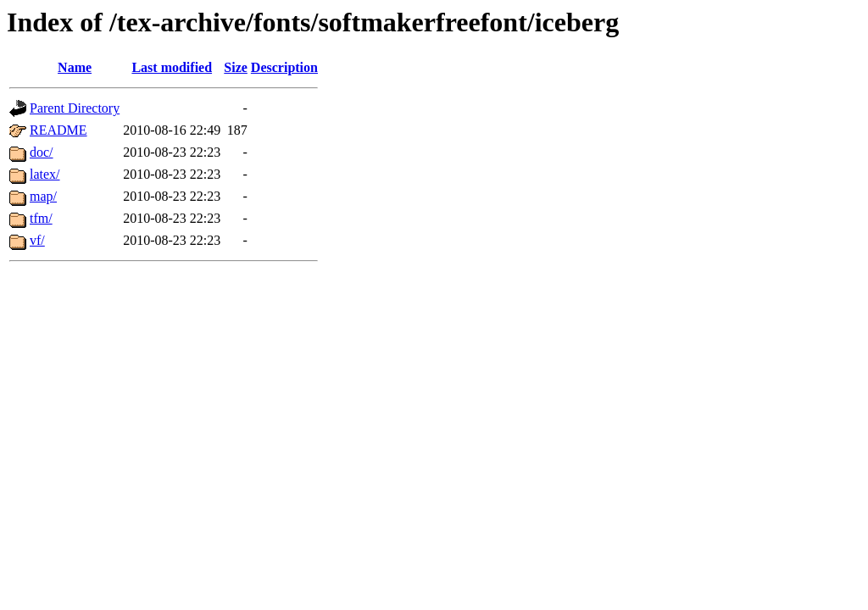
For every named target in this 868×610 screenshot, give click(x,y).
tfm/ (41, 218)
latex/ (45, 174)
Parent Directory (75, 108)
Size (236, 67)
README (58, 130)
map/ (43, 196)
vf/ (37, 240)
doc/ (42, 152)
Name (75, 67)
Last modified (172, 67)
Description (284, 67)
